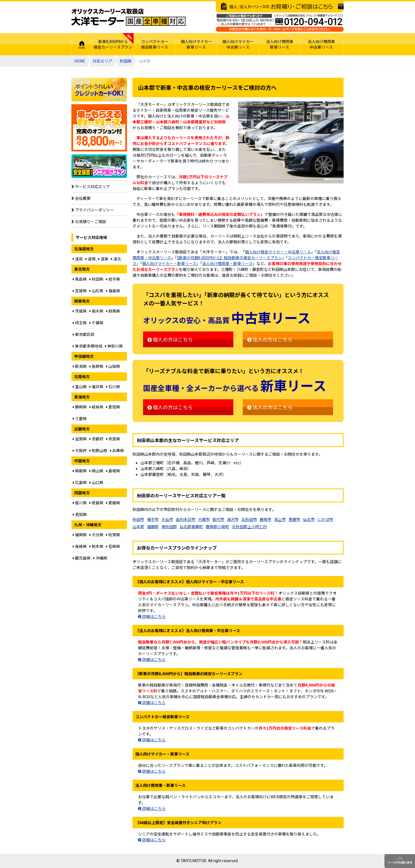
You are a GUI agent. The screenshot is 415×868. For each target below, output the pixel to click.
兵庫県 (117, 450)
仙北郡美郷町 (191, 527)
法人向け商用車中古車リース (321, 44)
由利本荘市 (186, 519)
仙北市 (309, 519)
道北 (116, 259)
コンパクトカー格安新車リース (155, 44)
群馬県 (113, 311)
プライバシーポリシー (93, 210)
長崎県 (80, 546)
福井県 (96, 386)
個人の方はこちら (170, 339)
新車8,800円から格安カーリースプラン (113, 44)
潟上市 (280, 519)
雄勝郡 (153, 527)
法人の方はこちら (270, 339)
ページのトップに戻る (400, 861)
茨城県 (80, 311)
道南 (91, 259)
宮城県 (80, 291)
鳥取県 (80, 471)
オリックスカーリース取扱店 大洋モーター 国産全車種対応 (128, 17)
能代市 (218, 519)
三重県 (80, 418)
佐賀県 (113, 535)
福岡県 (80, 535)
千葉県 (96, 323)
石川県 (113, 386)
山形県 (96, 291)
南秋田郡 (169, 527)
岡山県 (96, 471)
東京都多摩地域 (87, 346)
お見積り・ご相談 (89, 221)
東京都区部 (84, 334)
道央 (78, 259)
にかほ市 (325, 519)
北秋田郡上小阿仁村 (249, 527)
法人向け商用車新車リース (280, 44)
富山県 (80, 386)
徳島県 (96, 503)
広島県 (80, 482)
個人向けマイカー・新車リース (169, 263)
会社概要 (81, 198)
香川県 (80, 503)
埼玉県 (80, 323)
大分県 (96, 535)
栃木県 (96, 311)
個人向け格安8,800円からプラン (99, 128)
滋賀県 (80, 439)
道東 (103, 259)
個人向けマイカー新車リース (196, 44)
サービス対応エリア (91, 186)
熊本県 (96, 546)
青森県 (80, 279)
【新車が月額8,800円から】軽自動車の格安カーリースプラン (229, 258)
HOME (82, 44)
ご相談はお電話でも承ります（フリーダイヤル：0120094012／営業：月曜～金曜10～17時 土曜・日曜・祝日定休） (280, 23)
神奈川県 (114, 346)
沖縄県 (100, 558)
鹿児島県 (82, 558)
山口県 (96, 482)
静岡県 (80, 407)
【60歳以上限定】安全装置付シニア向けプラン (99, 166)
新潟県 (80, 366)
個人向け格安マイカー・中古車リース (278, 252)
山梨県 (113, 366)
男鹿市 (294, 519)
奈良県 (113, 439)
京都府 (96, 439)
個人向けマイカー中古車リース (238, 44)
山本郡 (138, 527)
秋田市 (138, 519)
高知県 (80, 514)
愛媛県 (113, 503)
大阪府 (80, 450)
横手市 (153, 519)
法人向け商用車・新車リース (227, 263)
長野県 (96, 366)
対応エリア (102, 61)
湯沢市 (233, 519)
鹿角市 (266, 519)
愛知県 (113, 407)
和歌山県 (98, 450)
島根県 (113, 471)
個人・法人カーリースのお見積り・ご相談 (280, 7)
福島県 (113, 291)
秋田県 (126, 61)
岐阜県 (96, 407)
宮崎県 (113, 546)
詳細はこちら (152, 616)
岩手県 (113, 279)
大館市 (204, 519)
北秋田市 (249, 519)
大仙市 (167, 519)
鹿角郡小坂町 (217, 527)
